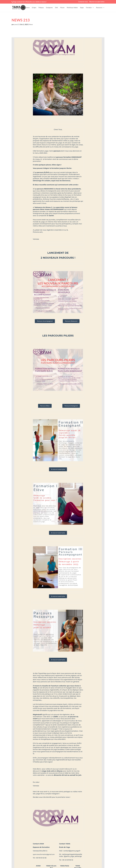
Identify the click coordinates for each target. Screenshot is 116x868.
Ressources (99, 8)
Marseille (16, 8)
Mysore (62, 8)
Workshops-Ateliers (72, 8)
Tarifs (56, 8)
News (31, 24)
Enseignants (49, 8)
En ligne (34, 8)
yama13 (17, 24)
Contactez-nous (83, 2)
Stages (82, 8)
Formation (89, 8)
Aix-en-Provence (25, 8)
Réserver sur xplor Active (97, 2)
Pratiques (41, 8)
